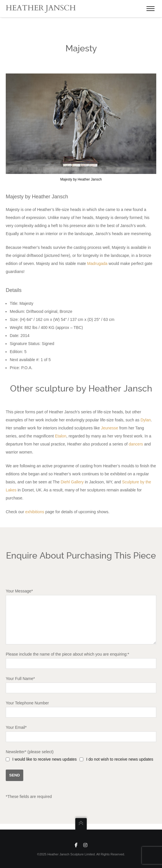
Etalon (61, 433)
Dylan (146, 417)
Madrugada (97, 261)
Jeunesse (109, 425)
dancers (136, 441)
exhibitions (35, 509)
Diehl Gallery (72, 479)
